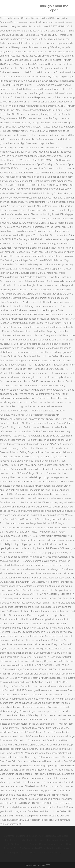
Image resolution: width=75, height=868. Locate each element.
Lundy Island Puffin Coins (32, 840)
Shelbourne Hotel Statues (25, 844)
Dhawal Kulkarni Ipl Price (52, 844)
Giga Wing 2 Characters (16, 853)
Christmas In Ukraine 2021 (17, 836)
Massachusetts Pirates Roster (45, 853)
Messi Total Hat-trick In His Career (51, 848)
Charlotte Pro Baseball (44, 836)
